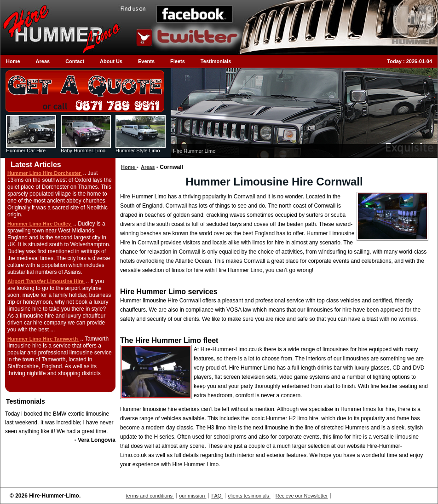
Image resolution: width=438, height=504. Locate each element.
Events (146, 61)
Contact (75, 61)
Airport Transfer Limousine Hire (46, 281)
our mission (193, 496)
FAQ (217, 496)
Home (13, 61)
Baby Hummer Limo (83, 151)
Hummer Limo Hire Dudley (40, 224)
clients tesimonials (249, 496)
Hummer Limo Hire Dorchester (45, 173)
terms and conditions (150, 496)
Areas (43, 61)
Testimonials (216, 61)
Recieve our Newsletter (302, 496)
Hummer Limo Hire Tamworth (43, 339)
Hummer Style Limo (138, 151)
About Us (111, 61)
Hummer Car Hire (26, 151)
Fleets (178, 61)
